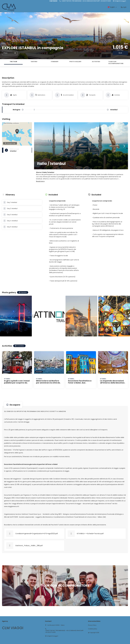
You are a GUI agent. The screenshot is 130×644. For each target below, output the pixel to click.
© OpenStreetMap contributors (11, 123)
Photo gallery (75, 62)
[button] (17, 131)
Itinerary (55, 62)
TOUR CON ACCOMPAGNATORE (116, 63)
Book (120, 53)
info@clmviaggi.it (120, 1)
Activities (96, 62)
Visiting (34, 62)
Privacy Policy (92, 625)
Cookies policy (93, 629)
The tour (13, 62)
